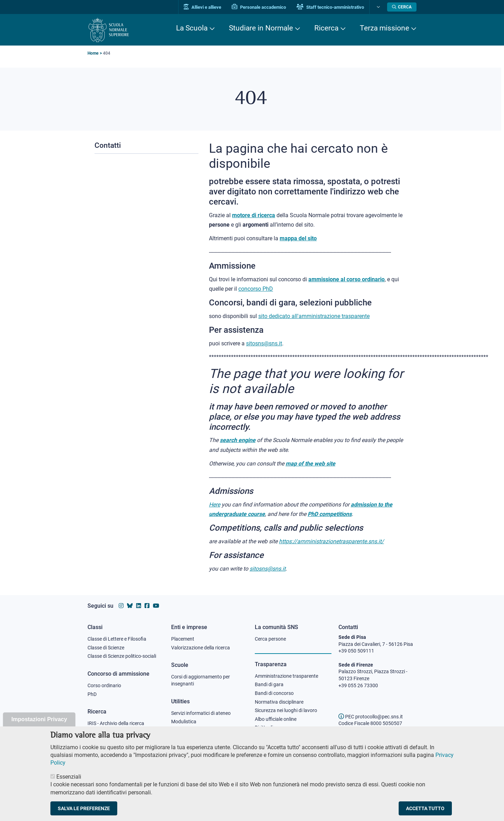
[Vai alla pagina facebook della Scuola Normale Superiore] (147, 606)
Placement (183, 639)
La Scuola (192, 28)
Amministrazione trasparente (286, 676)
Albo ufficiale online (276, 719)
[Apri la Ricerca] (402, 7)
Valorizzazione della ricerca (201, 648)
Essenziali (69, 783)
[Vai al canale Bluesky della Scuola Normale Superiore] (130, 606)
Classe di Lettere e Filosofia (117, 639)
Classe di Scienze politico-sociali (122, 656)
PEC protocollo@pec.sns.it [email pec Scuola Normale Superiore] (371, 717)
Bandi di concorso (274, 693)
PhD (92, 694)
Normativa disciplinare (279, 702)
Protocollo (182, 730)
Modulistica (184, 722)
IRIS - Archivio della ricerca (116, 723)
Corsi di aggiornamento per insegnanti (201, 680)
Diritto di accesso (273, 727)
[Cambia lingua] (377, 7)
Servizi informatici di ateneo (201, 713)
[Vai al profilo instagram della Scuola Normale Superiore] (121, 606)
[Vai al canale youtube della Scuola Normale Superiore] (156, 606)
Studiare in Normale (261, 28)
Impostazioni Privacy (39, 725)
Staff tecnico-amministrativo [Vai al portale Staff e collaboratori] (330, 7)
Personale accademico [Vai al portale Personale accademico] (259, 7)
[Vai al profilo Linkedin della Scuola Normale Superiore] (139, 606)
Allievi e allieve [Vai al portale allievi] (202, 7)
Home (93, 53)
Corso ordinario (104, 685)
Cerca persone (270, 639)
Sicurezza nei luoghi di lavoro (286, 710)
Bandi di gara (269, 684)
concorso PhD (256, 289)
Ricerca (326, 28)
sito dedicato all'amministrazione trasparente (314, 316)
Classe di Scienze (106, 648)
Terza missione (384, 28)
